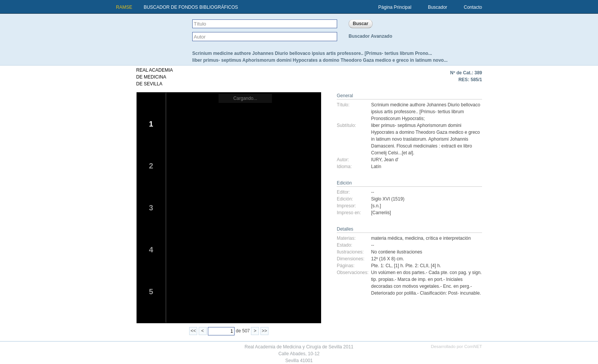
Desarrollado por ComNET (457, 346)
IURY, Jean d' (385, 160)
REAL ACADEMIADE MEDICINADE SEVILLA (154, 77)
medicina (414, 238)
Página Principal (395, 7)
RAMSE (124, 7)
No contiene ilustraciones (397, 252)
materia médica (387, 238)
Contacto (473, 7)
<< (193, 331)
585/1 (476, 80)
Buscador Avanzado (370, 36)
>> (264, 331)
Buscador (438, 7)
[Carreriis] (381, 213)
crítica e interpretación (448, 238)
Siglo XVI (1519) (388, 199)
